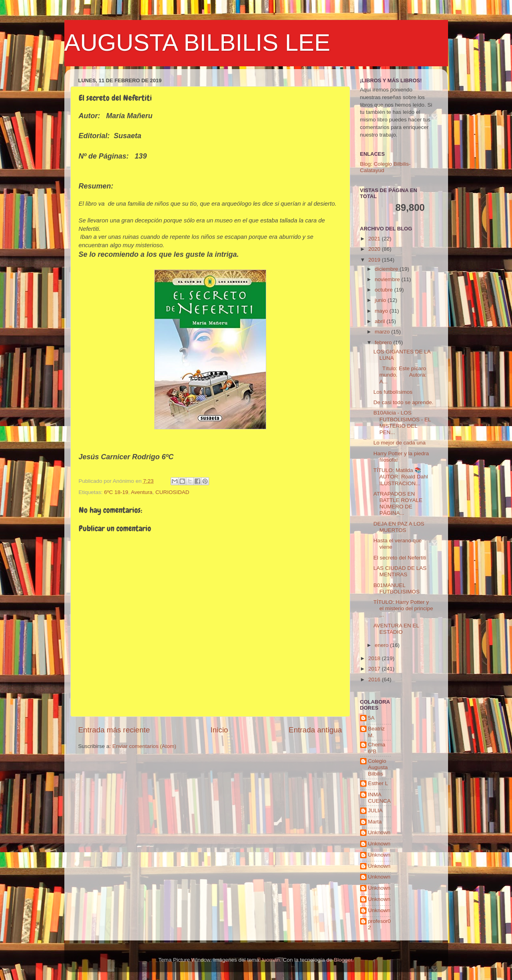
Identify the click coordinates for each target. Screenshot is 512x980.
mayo (382, 311)
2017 (375, 669)
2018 (375, 658)
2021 (375, 239)
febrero (384, 342)
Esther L (378, 783)
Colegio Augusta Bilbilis (378, 767)
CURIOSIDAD (172, 492)
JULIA (376, 810)
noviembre (388, 279)
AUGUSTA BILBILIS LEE (197, 43)
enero (383, 645)
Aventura (142, 492)
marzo (383, 332)
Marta (375, 822)
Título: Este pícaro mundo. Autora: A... (400, 375)
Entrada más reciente (114, 730)
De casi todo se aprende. (403, 402)
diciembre (387, 269)
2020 (375, 249)
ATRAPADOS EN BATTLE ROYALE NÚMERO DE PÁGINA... (398, 504)
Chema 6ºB (377, 748)
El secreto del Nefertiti (400, 558)
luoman (271, 960)
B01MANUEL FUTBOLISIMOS (396, 588)
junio (381, 300)
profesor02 (380, 924)
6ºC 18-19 (116, 492)
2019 (375, 260)
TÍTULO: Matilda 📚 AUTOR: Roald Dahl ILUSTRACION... (400, 477)
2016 (375, 679)
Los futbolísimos (393, 392)
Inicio (219, 730)
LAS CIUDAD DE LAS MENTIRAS (400, 571)
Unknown (379, 832)
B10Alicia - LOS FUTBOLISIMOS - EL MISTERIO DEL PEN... (402, 423)
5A (372, 718)
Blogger (343, 960)
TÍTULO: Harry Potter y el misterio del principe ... (403, 608)
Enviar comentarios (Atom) (144, 746)
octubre (385, 290)
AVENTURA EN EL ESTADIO (396, 629)
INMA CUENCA (380, 798)
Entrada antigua (315, 730)
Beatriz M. (377, 732)
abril (381, 321)
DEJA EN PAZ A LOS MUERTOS (399, 527)
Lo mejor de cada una (399, 443)
